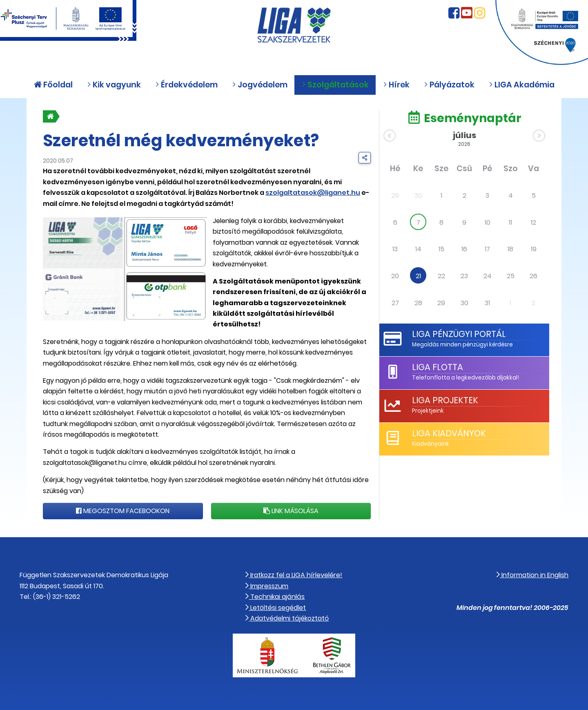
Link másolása (291, 511)
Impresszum (267, 586)
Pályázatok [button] (449, 85)
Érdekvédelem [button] (186, 85)
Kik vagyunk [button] (114, 85)
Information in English (532, 575)
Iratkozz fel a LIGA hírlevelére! (294, 575)
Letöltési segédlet (276, 608)
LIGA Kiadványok (449, 433)
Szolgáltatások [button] (335, 85)
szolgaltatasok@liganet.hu (313, 193)
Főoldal (53, 85)
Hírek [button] (396, 85)
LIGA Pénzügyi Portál (459, 334)
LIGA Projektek (445, 400)
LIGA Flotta (438, 367)
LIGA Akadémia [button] (522, 85)
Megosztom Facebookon (123, 511)
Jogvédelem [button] (260, 85)
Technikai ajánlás (275, 597)
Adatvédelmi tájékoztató (287, 618)
